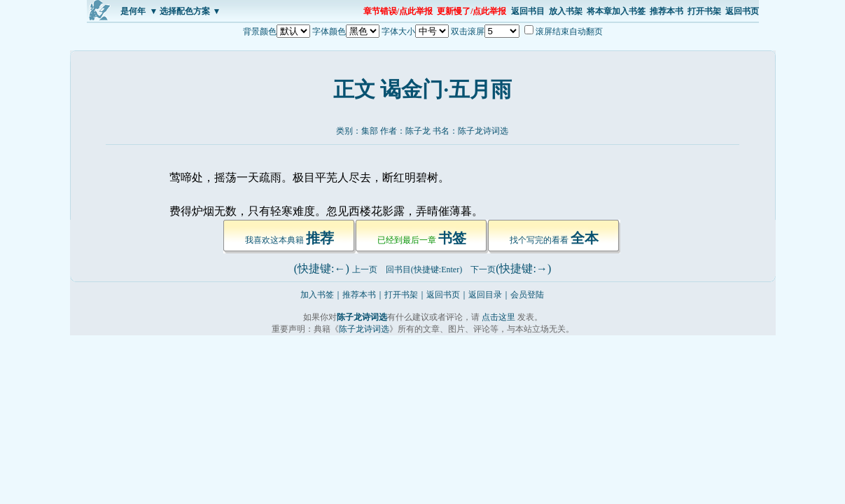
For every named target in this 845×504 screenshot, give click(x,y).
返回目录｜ (489, 295)
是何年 (133, 11)
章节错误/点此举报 (398, 11)
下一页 (483, 269)
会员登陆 (527, 295)
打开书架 (704, 11)
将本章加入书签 (616, 11)
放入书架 (566, 11)
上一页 (365, 269)
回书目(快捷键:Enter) (424, 269)
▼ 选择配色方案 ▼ (186, 11)
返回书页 (742, 11)
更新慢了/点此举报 (472, 11)
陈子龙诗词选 (483, 131)
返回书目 (528, 11)
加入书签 (317, 295)
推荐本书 (666, 11)
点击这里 (498, 317)
